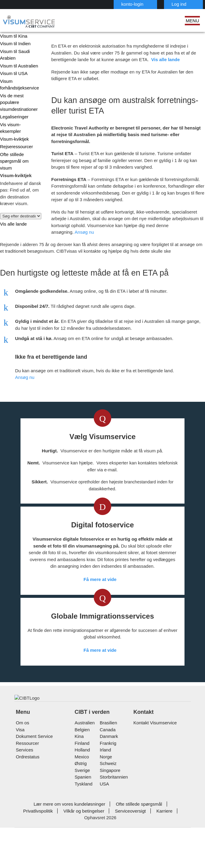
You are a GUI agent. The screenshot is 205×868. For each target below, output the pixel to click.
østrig (81, 812)
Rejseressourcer (16, 134)
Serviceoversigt (92, 859)
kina (79, 785)
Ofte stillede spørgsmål (117, 853)
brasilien (108, 771)
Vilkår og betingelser (48, 859)
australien (84, 771)
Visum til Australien (18, 67)
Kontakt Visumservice (154, 771)
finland (82, 792)
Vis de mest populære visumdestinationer (20, 101)
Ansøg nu (172, 227)
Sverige (82, 819)
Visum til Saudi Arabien (13, 56)
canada (107, 778)
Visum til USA (12, 75)
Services (24, 799)
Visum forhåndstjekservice (19, 86)
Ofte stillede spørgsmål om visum (19, 146)
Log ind (149, 4)
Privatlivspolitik (163, 853)
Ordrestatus (28, 805)
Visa (20, 778)
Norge (106, 805)
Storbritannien (114, 826)
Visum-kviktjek (14, 127)
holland (82, 799)
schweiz (108, 812)
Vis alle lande (12, 205)
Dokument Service (33, 785)
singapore (109, 819)
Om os (22, 771)
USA (104, 832)
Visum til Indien (14, 45)
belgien (82, 778)
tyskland (83, 832)
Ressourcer (27, 792)
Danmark (108, 785)
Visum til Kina (12, 37)
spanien (82, 826)
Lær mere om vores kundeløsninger (52, 853)
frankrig (107, 792)
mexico (81, 805)
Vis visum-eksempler (19, 119)
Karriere (125, 859)
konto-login (104, 4)
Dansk (186, 4)
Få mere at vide (100, 662)
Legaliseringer (13, 112)
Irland (105, 799)
